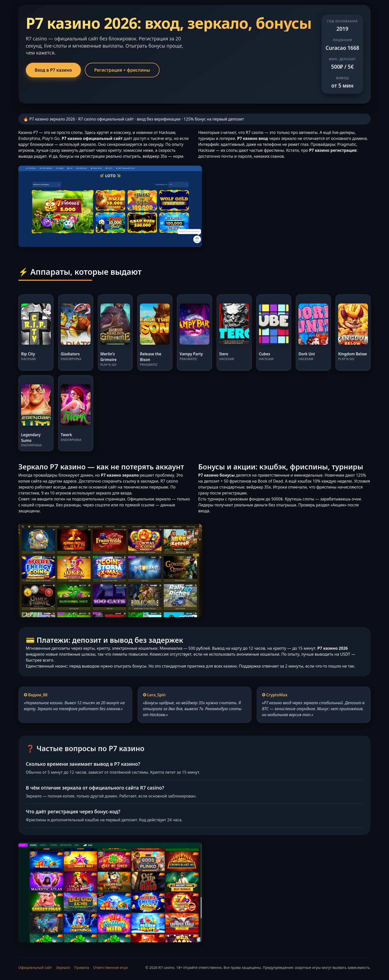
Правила (82, 967)
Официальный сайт (35, 967)
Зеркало (63, 967)
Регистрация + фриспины (122, 70)
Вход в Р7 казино (53, 70)
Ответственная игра (110, 967)
